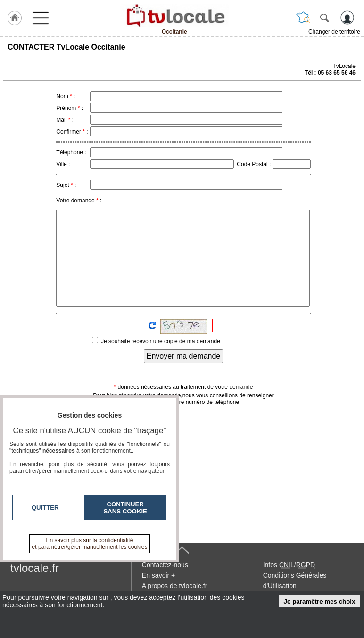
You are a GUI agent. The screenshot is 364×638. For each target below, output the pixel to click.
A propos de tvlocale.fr (175, 586)
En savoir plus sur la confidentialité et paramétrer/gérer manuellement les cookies (90, 544)
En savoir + (158, 575)
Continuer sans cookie (125, 508)
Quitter (45, 508)
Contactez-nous (165, 565)
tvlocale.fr (35, 568)
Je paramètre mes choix (320, 601)
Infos (289, 565)
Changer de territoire (334, 32)
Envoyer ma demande (184, 356)
